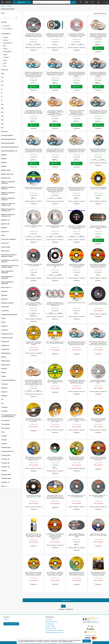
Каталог (9, 6)
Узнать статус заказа (11, 624)
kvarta (8, 2)
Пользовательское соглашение (54, 630)
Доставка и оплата (51, 628)
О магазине (49, 620)
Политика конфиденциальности (54, 632)
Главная (3, 6)
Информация (50, 617)
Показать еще (66, 600)
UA (104, 2)
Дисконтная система (51, 622)
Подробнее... (94, 622)
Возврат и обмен (50, 626)
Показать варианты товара (34, 48)
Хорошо (87, 641)
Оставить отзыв (33, 39)
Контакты (7, 617)
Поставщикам (49, 624)
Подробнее (33, 50)
